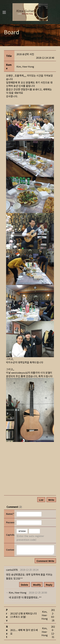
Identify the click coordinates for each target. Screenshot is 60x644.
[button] (25, 66)
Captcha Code (10, 535)
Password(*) (10, 522)
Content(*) (10, 550)
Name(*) (10, 514)
